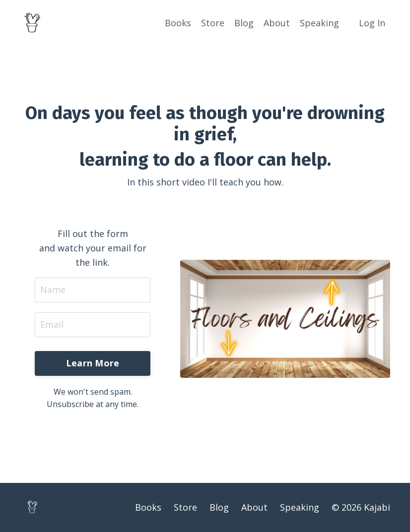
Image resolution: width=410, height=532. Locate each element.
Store (213, 23)
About (277, 23)
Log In (372, 23)
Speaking (319, 23)
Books (178, 23)
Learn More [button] (93, 363)
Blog (244, 23)
